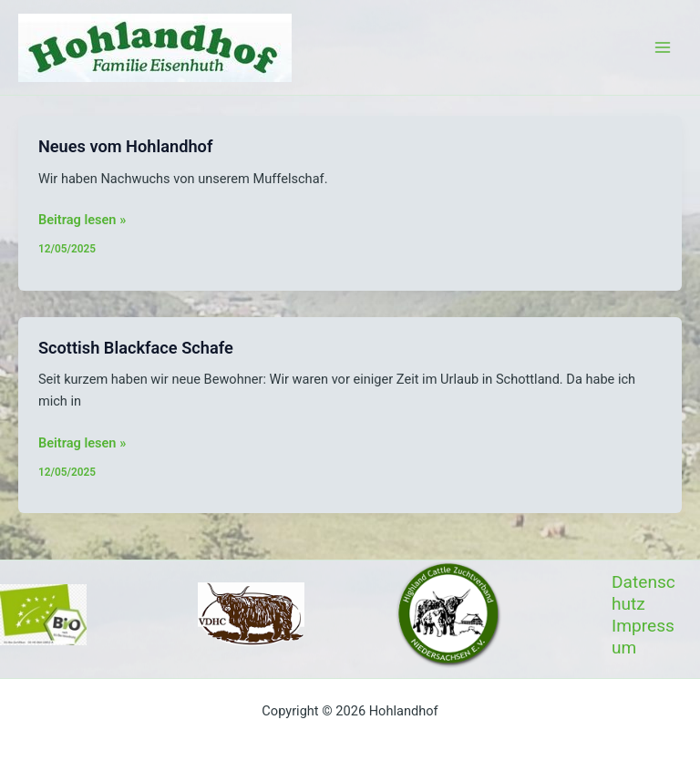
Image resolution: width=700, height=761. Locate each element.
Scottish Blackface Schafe (136, 348)
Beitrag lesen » (82, 220)
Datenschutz (643, 593)
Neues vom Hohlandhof (126, 146)
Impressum (643, 637)
